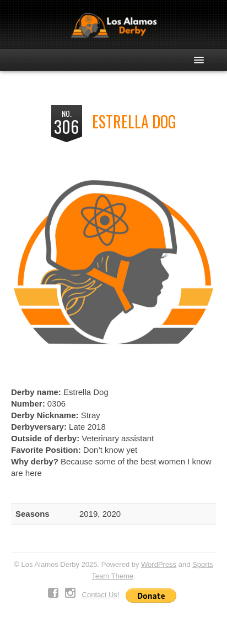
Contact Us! (101, 595)
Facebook (53, 593)
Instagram (70, 593)
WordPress (159, 564)
